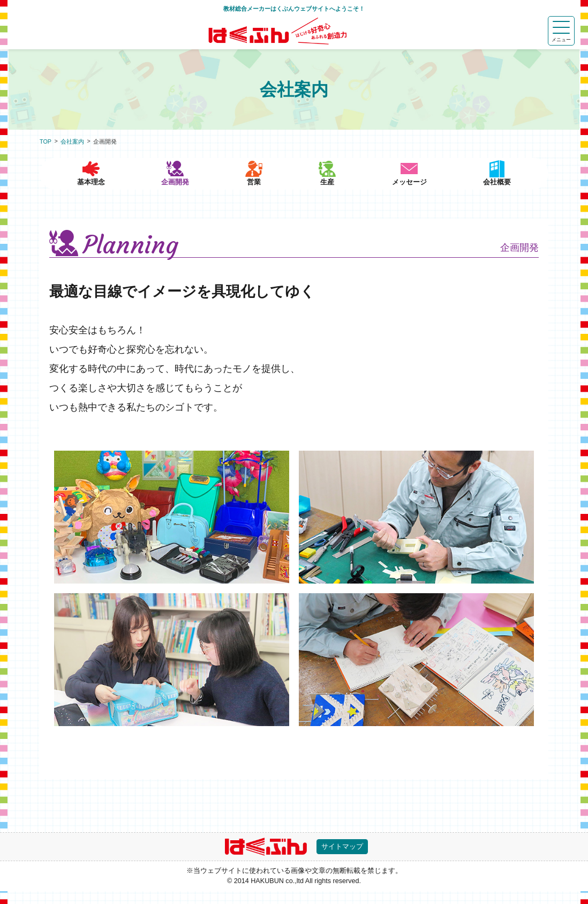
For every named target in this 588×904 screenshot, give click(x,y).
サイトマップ (344, 859)
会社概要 (499, 194)
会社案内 (72, 141)
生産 (331, 194)
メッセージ (415, 194)
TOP (46, 141)
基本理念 (89, 194)
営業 (251, 194)
